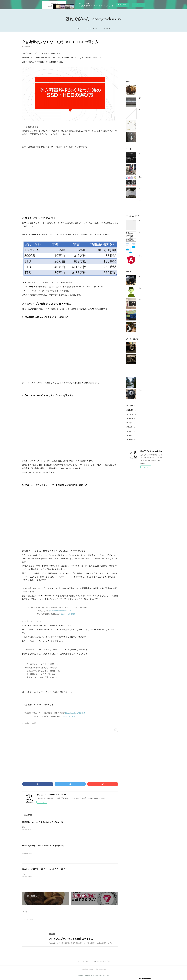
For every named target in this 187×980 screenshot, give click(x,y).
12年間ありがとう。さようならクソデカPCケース (43, 822)
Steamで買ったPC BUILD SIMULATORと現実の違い (44, 846)
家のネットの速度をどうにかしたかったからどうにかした (46, 869)
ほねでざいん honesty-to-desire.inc (94, 19)
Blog (78, 28)
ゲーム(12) (25, 723)
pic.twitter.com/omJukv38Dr (60, 611)
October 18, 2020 (68, 614)
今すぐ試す (123, 4)
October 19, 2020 (68, 716)
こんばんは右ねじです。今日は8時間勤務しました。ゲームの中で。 (46, 851)
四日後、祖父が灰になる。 (148, 110)
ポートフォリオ (92, 28)
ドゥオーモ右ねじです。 (31, 874)
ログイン (138, 5)
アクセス (107, 28)
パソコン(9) (32, 723)
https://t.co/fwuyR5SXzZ (75, 713)
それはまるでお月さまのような (150, 86)
